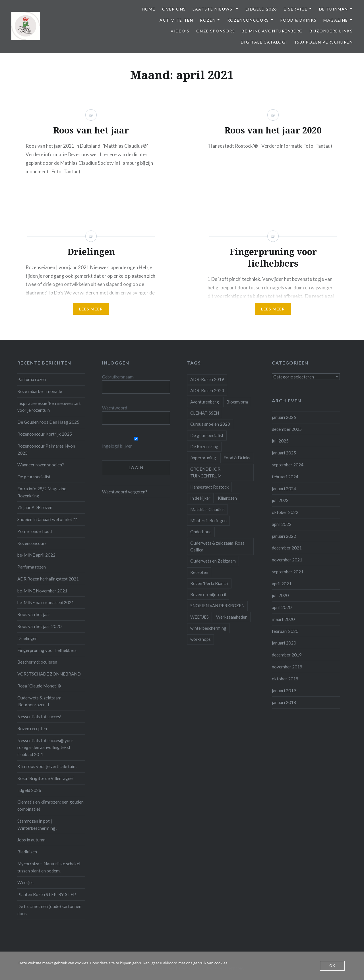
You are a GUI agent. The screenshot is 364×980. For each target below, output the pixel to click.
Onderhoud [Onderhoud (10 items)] (201, 532)
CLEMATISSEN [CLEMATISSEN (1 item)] (205, 413)
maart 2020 (283, 619)
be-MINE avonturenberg (272, 31)
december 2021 (287, 548)
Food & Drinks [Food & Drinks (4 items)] (237, 458)
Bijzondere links (331, 31)
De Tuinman (334, 9)
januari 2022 (284, 536)
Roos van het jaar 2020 (39, 626)
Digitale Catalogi (264, 42)
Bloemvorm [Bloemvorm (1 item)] (237, 402)
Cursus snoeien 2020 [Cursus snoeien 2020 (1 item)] (210, 424)
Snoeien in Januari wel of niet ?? (47, 519)
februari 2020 (285, 631)
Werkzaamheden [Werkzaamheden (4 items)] (232, 617)
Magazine (336, 20)
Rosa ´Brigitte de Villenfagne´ (46, 778)
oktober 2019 (285, 679)
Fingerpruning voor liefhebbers (47, 650)
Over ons (174, 9)
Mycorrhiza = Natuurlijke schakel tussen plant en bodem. (49, 867)
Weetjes (25, 882)
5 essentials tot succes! (39, 717)
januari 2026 (284, 417)
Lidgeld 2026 (261, 9)
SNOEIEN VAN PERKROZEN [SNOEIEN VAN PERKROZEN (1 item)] (217, 606)
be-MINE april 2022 (36, 555)
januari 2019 (284, 691)
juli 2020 (280, 595)
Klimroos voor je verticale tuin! (47, 766)
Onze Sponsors (216, 31)
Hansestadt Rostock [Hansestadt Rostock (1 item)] (209, 487)
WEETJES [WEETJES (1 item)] (199, 617)
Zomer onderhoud (35, 531)
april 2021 (282, 584)
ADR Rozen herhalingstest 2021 (48, 579)
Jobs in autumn (31, 840)
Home (149, 9)
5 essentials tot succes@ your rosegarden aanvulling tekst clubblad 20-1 (45, 748)
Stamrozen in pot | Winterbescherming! (37, 824)
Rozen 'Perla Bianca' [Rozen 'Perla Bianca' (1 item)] (209, 583)
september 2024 (288, 465)
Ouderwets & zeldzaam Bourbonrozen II (39, 701)
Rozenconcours (248, 20)
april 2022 (282, 524)
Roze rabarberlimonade (40, 391)
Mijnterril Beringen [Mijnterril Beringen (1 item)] (208, 520)
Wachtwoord (115, 408)
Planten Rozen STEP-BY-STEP (47, 894)
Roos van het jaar (34, 614)
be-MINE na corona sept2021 (46, 602)
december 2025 (287, 429)
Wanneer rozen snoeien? (41, 465)
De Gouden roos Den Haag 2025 (48, 422)
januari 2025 (284, 453)
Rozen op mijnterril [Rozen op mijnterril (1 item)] (208, 594)
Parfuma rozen (32, 379)
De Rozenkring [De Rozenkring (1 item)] (204, 446)
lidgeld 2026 (29, 790)
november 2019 (287, 667)
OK (332, 966)
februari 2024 (285, 477)
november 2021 (287, 560)
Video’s (180, 31)
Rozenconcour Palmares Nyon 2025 (46, 449)
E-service (296, 9)
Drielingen (27, 638)
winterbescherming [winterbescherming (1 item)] (208, 628)
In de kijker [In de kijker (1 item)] (200, 498)
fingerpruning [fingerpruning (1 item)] (203, 458)
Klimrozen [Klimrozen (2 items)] (227, 498)
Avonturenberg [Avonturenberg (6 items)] (205, 402)
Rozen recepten (32, 728)
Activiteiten (176, 20)
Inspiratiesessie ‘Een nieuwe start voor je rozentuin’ (49, 407)
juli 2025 (280, 441)
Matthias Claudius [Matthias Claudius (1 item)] (207, 509)
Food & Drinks (298, 20)
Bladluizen (27, 852)
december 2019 (287, 655)
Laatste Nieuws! (213, 9)
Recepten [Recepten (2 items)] (199, 572)
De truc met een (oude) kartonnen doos (49, 910)
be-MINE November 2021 (42, 591)
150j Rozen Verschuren (323, 42)
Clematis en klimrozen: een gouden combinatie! (50, 805)
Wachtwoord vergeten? (125, 492)
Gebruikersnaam (118, 377)
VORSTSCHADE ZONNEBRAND (49, 674)
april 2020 (282, 607)
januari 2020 (284, 643)
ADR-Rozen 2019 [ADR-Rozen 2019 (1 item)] (207, 379)
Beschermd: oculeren (37, 662)
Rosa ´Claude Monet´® (39, 686)
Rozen (208, 20)
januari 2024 (284, 489)
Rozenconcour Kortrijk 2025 (45, 434)
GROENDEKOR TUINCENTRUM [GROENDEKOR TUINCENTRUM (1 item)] (206, 472)
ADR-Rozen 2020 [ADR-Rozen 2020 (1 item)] (207, 390)
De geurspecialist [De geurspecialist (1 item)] (207, 435)
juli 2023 (280, 500)
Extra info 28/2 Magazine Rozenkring (42, 492)
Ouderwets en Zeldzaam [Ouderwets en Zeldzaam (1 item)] (213, 561)
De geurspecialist (34, 477)
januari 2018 (284, 702)
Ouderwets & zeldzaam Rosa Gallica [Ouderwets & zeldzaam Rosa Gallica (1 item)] (217, 546)
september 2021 (288, 572)
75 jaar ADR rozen (35, 507)
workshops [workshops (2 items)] (200, 639)
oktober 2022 (285, 512)
